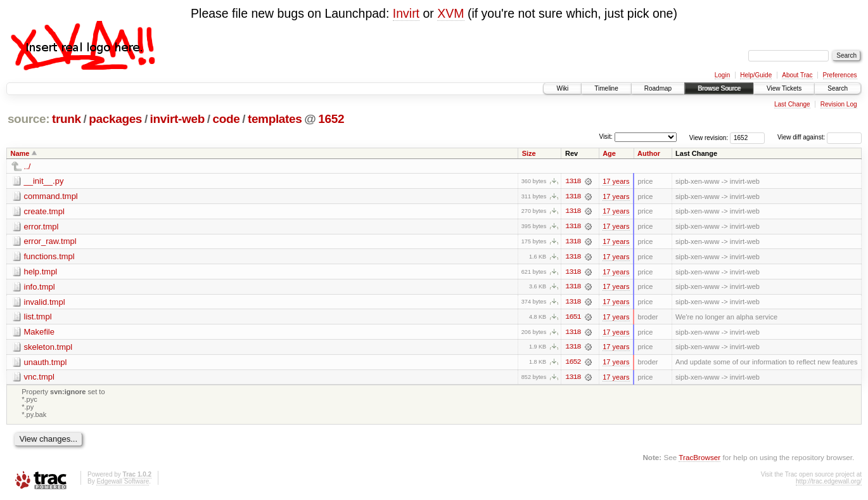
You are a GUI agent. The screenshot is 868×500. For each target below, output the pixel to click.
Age (609, 153)
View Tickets (784, 88)
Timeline (606, 88)
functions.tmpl (49, 257)
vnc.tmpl (39, 379)
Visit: (606, 137)
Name (20, 153)
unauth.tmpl (46, 363)
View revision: (709, 137)
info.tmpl (40, 287)
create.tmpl (44, 211)
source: (29, 119)
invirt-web (177, 119)
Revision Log (839, 104)
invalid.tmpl (45, 303)
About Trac (797, 75)
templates (275, 119)
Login (722, 75)
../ (28, 166)
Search (838, 88)
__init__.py (44, 181)
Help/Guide (756, 75)
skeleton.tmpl (48, 348)
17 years (616, 181)
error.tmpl (41, 227)
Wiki (562, 88)
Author (649, 153)
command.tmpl (51, 196)
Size (529, 153)
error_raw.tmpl (50, 242)
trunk (67, 119)
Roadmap (658, 88)
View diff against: (820, 137)
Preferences (840, 75)
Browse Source (719, 88)
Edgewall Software (123, 483)
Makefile (39, 333)
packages (115, 119)
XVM (450, 13)
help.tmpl (41, 272)
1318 (573, 181)
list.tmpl (38, 318)
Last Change (792, 104)
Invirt (406, 13)
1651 (573, 318)
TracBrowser (699, 459)
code (226, 119)
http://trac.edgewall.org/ (829, 483)
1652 (331, 119)
